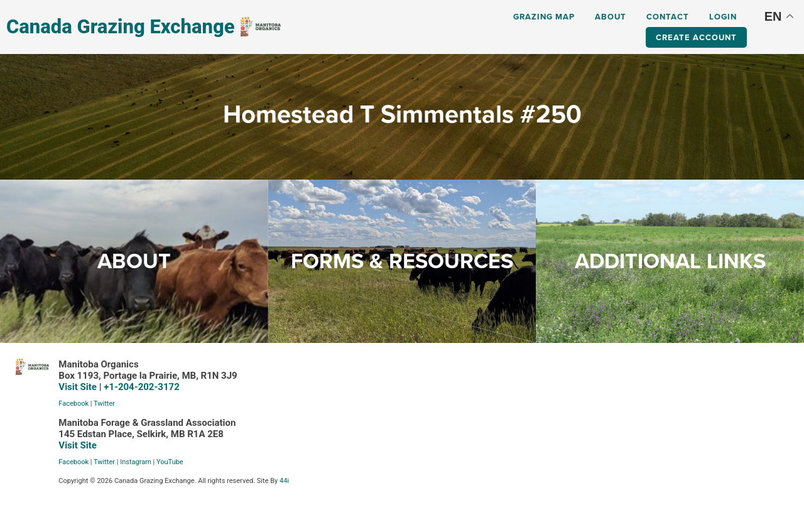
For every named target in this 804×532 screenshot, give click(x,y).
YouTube (170, 462)
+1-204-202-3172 (142, 387)
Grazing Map (544, 17)
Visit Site (78, 387)
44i (284, 481)
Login (723, 17)
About (611, 17)
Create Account (696, 37)
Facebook (73, 404)
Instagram (136, 462)
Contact (668, 17)
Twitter (104, 404)
